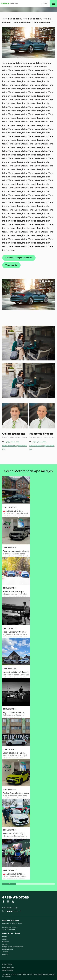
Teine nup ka (11, 265)
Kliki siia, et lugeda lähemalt (19, 258)
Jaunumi (5, 952)
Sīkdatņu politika (7, 970)
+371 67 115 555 (12, 442)
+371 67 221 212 (13, 911)
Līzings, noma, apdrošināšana (13, 947)
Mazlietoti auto (7, 949)
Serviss (5, 944)
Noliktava (6, 942)
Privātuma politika (8, 967)
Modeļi (5, 937)
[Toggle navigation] (53, 4)
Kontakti (5, 954)
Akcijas (5, 939)
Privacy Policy (41, 974)
